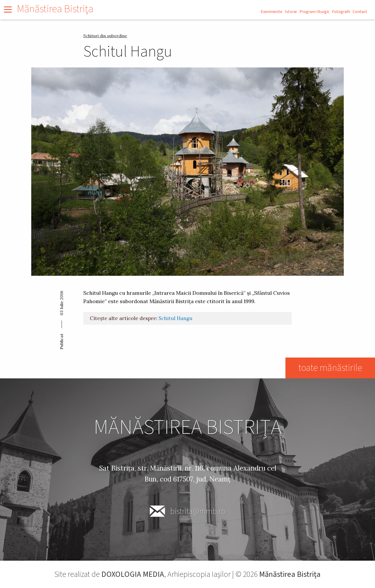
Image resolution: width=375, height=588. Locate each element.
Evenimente (271, 12)
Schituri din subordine (105, 36)
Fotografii (341, 12)
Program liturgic (314, 12)
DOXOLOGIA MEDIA (133, 574)
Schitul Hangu (176, 318)
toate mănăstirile (330, 368)
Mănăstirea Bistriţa (55, 9)
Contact (360, 12)
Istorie (291, 12)
